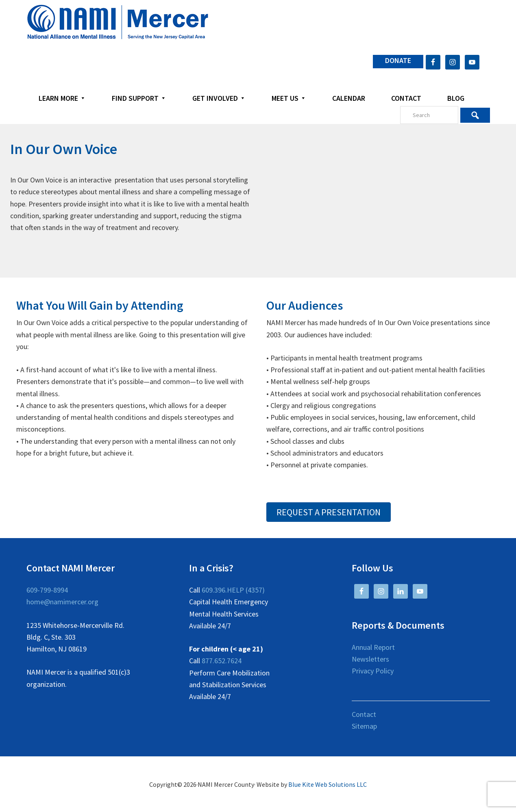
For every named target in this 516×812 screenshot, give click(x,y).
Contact (364, 714)
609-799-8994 (47, 590)
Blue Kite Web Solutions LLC (328, 784)
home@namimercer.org (62, 602)
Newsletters (370, 659)
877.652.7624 (222, 661)
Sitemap (364, 726)
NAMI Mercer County (118, 22)
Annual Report (373, 647)
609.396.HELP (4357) (233, 590)
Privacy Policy (373, 671)
